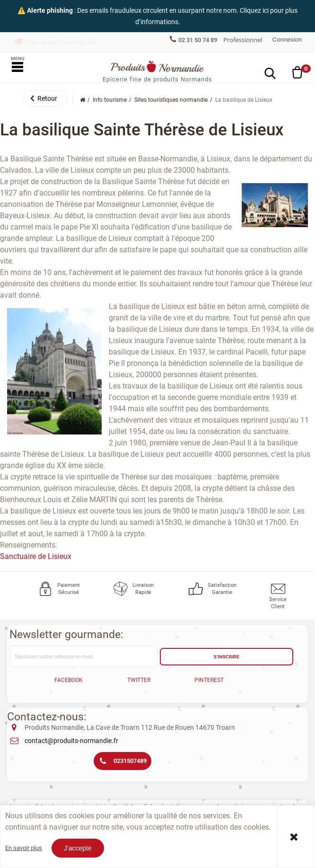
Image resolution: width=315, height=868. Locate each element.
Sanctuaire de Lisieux (36, 556)
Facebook (69, 680)
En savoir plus (24, 848)
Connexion (287, 40)
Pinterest (209, 680)
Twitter (139, 680)
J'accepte (78, 848)
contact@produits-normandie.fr (71, 741)
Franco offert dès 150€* (51, 43)
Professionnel (243, 40)
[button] (45, 98)
